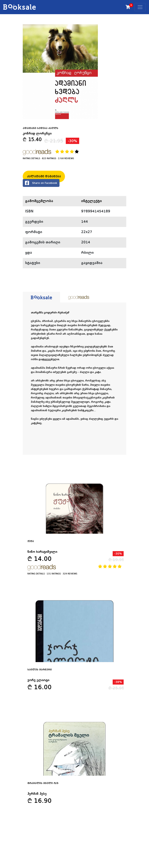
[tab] (41, 297)
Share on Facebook (41, 183)
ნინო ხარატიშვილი (42, 552)
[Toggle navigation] (140, 7)
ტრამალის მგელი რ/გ (43, 783)
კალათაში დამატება (44, 176)
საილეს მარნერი (40, 670)
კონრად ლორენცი (37, 134)
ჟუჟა (31, 541)
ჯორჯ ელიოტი (38, 680)
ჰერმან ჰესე (37, 794)
